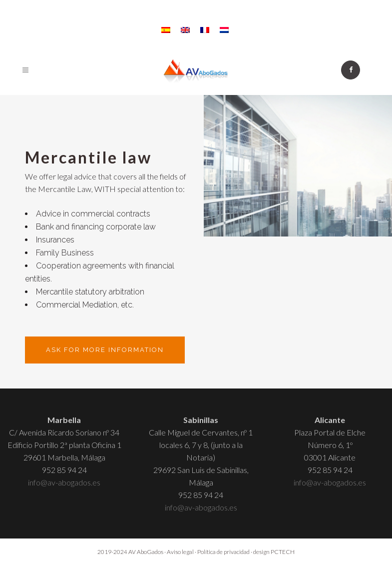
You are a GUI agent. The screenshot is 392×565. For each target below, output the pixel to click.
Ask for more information (105, 350)
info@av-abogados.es (64, 482)
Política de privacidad (223, 552)
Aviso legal (180, 552)
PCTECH (283, 552)
